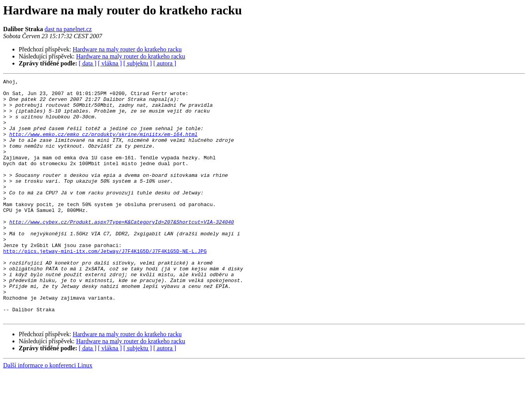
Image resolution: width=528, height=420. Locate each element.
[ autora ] (165, 63)
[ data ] (87, 63)
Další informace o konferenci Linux (48, 413)
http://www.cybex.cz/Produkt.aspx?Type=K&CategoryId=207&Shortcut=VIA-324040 (122, 251)
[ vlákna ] (110, 63)
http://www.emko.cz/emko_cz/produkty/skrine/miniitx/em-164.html (104, 146)
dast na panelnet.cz (68, 29)
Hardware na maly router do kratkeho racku (127, 49)
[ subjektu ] (138, 63)
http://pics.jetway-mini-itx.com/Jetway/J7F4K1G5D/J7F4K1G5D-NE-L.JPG (105, 286)
